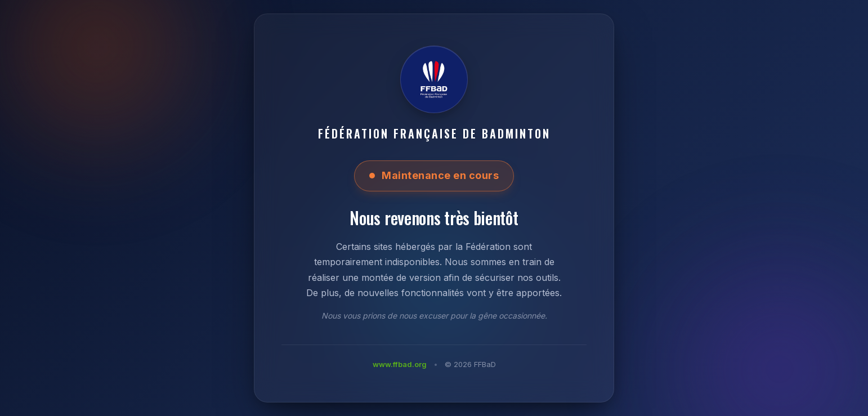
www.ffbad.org (400, 364)
